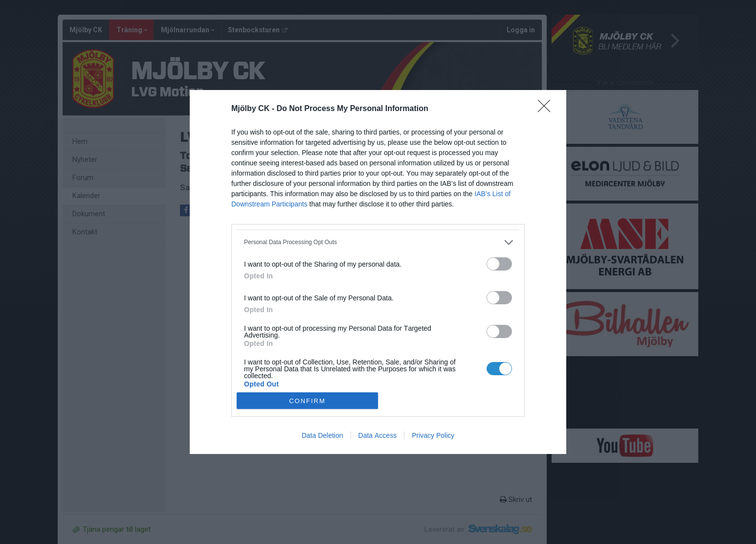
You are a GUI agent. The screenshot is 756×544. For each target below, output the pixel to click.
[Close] (547, 109)
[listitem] (378, 242)
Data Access (378, 435)
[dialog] (378, 272)
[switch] (499, 264)
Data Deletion (322, 435)
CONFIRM (307, 401)
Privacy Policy (433, 435)
